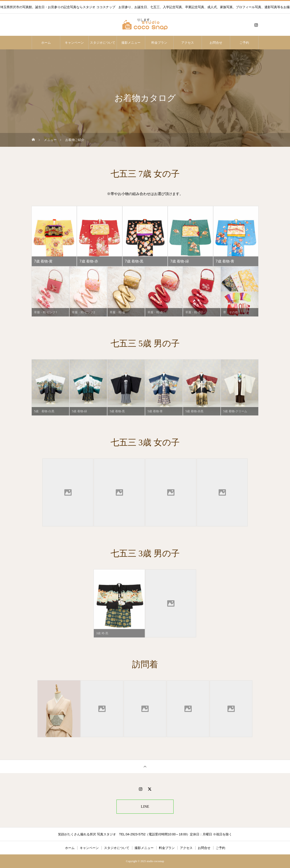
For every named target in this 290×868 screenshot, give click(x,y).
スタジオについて (103, 43)
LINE (145, 807)
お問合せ (216, 43)
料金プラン (159, 43)
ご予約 (244, 43)
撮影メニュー (131, 43)
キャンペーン (74, 43)
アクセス (188, 43)
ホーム (46, 43)
